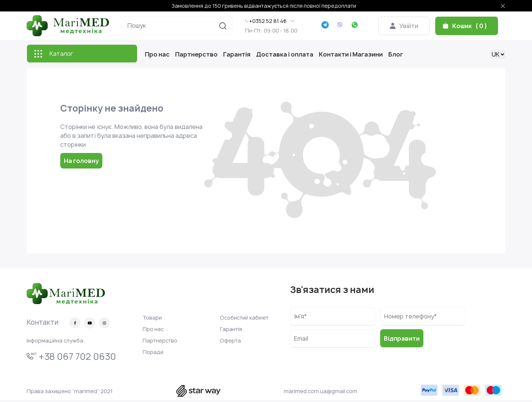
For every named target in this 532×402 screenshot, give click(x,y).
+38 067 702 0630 (71, 357)
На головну (81, 161)
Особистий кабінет (244, 318)
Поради (153, 352)
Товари (152, 318)
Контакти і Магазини (351, 54)
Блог (396, 54)
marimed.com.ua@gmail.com (320, 391)
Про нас (157, 54)
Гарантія (237, 54)
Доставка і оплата (285, 54)
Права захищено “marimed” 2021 (70, 391)
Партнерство (196, 54)
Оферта (230, 340)
